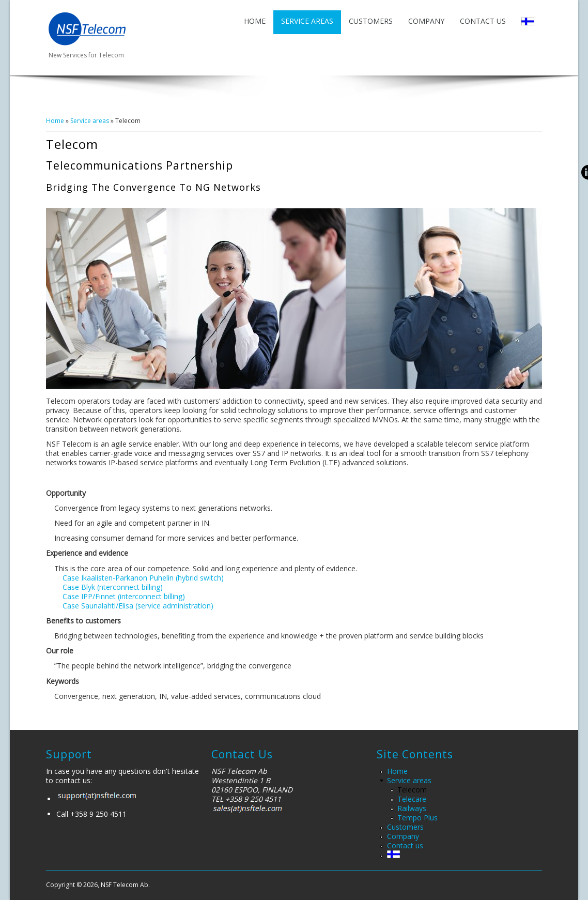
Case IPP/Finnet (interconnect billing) (124, 596)
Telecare (412, 799)
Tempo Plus (417, 818)
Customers (371, 21)
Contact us (483, 21)
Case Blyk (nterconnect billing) (113, 587)
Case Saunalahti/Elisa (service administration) (138, 606)
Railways (412, 808)
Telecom (412, 790)
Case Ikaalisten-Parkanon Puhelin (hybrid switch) (143, 578)
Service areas (307, 21)
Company (426, 21)
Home (255, 21)
